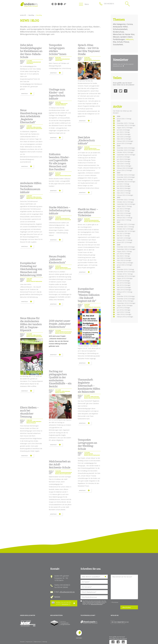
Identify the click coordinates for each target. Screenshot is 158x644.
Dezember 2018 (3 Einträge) (126, 296)
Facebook (116, 91)
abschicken (127, 607)
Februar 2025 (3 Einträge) (125, 141)
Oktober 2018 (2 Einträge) (125, 301)
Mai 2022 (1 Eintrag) (123, 211)
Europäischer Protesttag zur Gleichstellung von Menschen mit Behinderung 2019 (31, 269)
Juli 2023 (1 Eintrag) (123, 184)
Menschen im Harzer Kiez (124, 34)
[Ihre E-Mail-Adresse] (94, 592)
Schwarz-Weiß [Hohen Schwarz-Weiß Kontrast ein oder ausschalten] (53, 4)
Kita (115, 42)
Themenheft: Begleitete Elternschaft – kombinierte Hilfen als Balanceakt (89, 386)
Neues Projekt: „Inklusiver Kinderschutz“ (57, 260)
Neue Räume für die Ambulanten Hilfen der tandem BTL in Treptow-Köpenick (31, 324)
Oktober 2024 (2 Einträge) (125, 152)
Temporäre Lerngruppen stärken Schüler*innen (58, 50)
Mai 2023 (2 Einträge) (124, 188)
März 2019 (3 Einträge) (124, 290)
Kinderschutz (118, 32)
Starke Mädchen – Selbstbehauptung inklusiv (60, 211)
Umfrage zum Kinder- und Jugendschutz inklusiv (57, 94)
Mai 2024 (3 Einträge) (124, 161)
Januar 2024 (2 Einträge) (124, 170)
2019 (119, 267)
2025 (119, 121)
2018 (119, 294)
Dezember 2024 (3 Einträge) (126, 148)
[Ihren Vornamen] (94, 587)
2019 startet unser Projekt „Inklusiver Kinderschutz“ (60, 324)
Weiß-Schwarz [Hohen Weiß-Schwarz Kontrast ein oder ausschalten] (55, 4)
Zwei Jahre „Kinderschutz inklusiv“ (86, 141)
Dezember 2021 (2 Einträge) (126, 224)
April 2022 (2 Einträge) (124, 213)
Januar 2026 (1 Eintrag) (124, 119)
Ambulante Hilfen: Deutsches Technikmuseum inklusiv (31, 188)
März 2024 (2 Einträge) (124, 166)
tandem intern (126, 37)
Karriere (57, 597)
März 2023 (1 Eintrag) (124, 193)
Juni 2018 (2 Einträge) (124, 310)
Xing (126, 91)
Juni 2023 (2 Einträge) (124, 186)
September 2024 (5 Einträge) (126, 155)
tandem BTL (23, 15)
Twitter (121, 91)
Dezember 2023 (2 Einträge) (126, 175)
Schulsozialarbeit (120, 29)
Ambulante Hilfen (120, 27)
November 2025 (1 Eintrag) (125, 123)
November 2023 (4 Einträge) (126, 177)
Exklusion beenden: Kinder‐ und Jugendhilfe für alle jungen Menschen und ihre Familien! (59, 162)
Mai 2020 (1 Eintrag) (123, 256)
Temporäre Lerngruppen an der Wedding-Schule (87, 444)
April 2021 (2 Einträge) (124, 238)
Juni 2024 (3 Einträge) (124, 159)
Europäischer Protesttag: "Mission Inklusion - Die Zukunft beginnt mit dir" (89, 295)
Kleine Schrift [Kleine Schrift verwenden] (59, 4)
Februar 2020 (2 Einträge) (125, 263)
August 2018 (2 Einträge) (125, 305)
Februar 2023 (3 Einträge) (125, 195)
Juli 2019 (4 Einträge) (123, 281)
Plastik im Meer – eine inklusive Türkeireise (88, 212)
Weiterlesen (28, 94)
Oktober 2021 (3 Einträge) (125, 229)
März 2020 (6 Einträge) (124, 260)
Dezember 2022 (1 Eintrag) (125, 200)
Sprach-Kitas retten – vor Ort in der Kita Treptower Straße (89, 50)
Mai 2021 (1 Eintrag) (123, 236)
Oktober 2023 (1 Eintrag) (125, 179)
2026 (119, 116)
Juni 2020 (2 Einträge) (124, 254)
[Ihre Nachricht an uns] (124, 587)
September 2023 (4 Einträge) (126, 182)
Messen (116, 37)
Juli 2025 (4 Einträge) (123, 130)
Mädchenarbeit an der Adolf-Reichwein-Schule (60, 465)
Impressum (29, 642)
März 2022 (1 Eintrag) (124, 215)
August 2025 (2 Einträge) (125, 128)
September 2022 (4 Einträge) (126, 204)
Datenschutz (37, 642)
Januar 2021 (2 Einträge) (124, 242)
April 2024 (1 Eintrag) (124, 164)
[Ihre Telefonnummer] (94, 597)
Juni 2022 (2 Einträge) (124, 209)
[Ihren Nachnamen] (94, 582)
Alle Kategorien (119, 24)
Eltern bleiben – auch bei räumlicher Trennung (29, 412)
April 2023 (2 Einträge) (124, 191)
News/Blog (31, 15)
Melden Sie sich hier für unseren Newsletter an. (123, 65)
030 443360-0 (109, 4)
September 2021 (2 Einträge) (126, 231)
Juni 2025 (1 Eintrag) (123, 132)
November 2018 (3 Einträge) (126, 299)
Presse (126, 42)
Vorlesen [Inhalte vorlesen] (65, 4)
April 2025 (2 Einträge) (124, 137)
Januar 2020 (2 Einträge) (124, 265)
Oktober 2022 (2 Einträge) (125, 202)
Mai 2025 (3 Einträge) (124, 134)
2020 (119, 245)
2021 (119, 222)
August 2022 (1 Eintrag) (124, 206)
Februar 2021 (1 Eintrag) (125, 240)
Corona (130, 24)
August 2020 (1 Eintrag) (124, 251)
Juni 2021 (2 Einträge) (124, 233)
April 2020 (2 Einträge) (124, 258)
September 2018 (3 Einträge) (126, 303)
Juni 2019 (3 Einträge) (124, 283)
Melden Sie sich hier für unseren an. (63, 603)
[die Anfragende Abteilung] (94, 577)
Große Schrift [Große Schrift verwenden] (61, 4)
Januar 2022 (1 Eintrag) (124, 220)
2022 (119, 197)
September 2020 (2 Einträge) (126, 249)
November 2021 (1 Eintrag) (125, 227)
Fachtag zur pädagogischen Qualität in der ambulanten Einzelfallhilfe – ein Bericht (60, 379)
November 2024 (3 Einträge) (126, 150)
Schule (120, 42)
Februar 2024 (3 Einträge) (125, 168)
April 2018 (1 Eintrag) (124, 312)
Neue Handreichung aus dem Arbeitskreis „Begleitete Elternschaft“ (31, 116)
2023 (119, 173)
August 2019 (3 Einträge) (125, 278)
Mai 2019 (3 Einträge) (124, 285)
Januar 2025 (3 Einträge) (124, 143)
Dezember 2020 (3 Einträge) (126, 247)
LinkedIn (123, 642)
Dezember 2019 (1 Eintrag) (125, 269)
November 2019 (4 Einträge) (126, 272)
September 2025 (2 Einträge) (126, 125)
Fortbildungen (119, 39)
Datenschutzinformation (97, 604)
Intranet (22, 642)
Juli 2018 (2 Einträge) (123, 308)
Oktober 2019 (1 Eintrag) (125, 274)
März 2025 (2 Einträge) (124, 139)
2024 (119, 146)
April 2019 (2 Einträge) (124, 287)
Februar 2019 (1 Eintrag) (125, 292)
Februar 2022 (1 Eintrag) (125, 218)
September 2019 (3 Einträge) (126, 276)
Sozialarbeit (118, 44)
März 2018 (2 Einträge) (124, 314)
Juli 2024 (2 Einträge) (123, 157)
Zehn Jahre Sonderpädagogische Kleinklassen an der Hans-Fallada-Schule (31, 51)
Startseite (29, 4)
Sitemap (45, 642)
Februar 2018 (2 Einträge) (125, 317)
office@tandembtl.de (67, 592)
